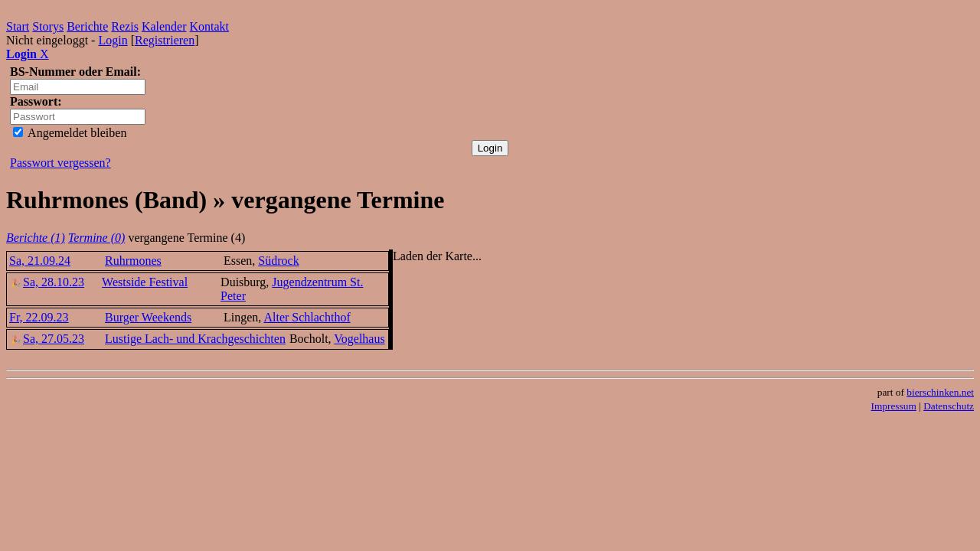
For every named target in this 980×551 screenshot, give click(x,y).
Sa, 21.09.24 (40, 261)
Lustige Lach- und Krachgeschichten (195, 339)
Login (113, 40)
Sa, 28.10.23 (47, 282)
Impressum (894, 406)
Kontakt (210, 26)
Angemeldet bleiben (70, 133)
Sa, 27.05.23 (47, 339)
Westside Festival (145, 282)
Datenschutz (949, 406)
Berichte (87, 26)
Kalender (164, 26)
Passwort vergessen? (60, 163)
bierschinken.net (940, 392)
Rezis (125, 26)
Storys (48, 26)
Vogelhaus (359, 339)
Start (18, 26)
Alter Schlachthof (307, 317)
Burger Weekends (148, 317)
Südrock (278, 261)
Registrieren (165, 40)
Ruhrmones (133, 261)
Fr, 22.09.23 (39, 317)
